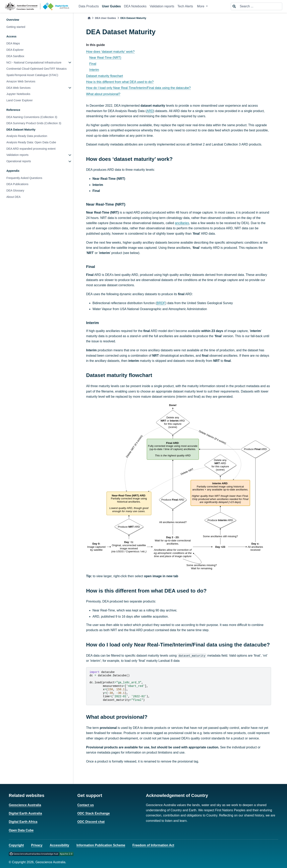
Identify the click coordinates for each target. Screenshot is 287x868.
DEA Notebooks (135, 6)
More (201, 6)
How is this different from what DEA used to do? (120, 82)
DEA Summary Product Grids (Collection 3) (34, 123)
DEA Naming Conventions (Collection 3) (32, 117)
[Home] (89, 18)
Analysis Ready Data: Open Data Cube (31, 142)
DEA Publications (17, 184)
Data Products (89, 6)
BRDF (161, 303)
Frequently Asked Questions (24, 178)
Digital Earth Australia (25, 813)
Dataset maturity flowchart (105, 76)
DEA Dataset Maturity (21, 130)
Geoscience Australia (25, 805)
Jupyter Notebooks (18, 94)
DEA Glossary (15, 190)
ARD (150, 111)
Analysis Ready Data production (27, 136)
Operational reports (19, 161)
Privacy (37, 845)
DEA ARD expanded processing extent (31, 149)
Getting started (16, 27)
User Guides (111, 6)
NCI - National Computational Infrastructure (34, 62)
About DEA (13, 197)
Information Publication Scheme (101, 845)
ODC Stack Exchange (94, 813)
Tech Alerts (185, 6)
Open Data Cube (21, 830)
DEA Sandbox (15, 56)
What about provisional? (103, 94)
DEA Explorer (15, 50)
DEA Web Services (18, 88)
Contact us (86, 805)
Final (93, 64)
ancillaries (182, 223)
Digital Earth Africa (23, 822)
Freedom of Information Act (153, 845)
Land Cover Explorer (20, 100)
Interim (94, 70)
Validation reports (162, 6)
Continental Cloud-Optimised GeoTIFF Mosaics (36, 69)
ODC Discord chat (91, 822)
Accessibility (59, 845)
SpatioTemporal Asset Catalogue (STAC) (32, 75)
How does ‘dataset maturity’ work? (110, 52)
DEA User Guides (105, 18)
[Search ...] (260, 6)
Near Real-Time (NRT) (105, 58)
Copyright (16, 845)
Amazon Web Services (21, 81)
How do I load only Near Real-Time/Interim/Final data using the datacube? (138, 88)
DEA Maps (13, 43)
